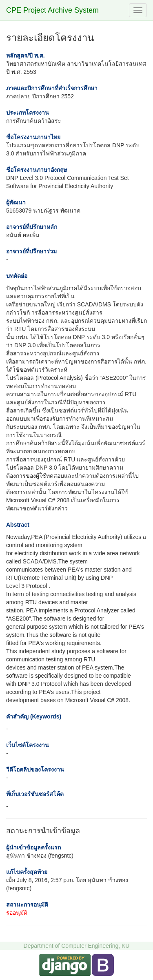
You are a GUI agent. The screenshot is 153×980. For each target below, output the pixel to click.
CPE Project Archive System (52, 10)
